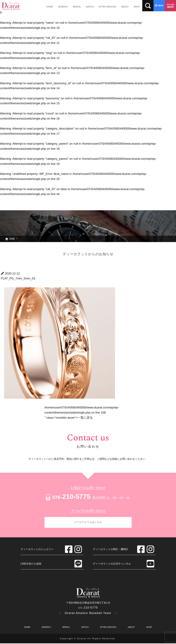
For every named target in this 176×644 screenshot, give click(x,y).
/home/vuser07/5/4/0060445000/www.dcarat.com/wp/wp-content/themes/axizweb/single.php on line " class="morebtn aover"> (82, 412)
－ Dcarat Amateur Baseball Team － (88, 614)
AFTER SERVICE (103, 7)
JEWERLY (62, 7)
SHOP (130, 7)
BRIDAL (75, 7)
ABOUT (119, 7)
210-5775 (68, 497)
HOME (49, 7)
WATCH (86, 7)
